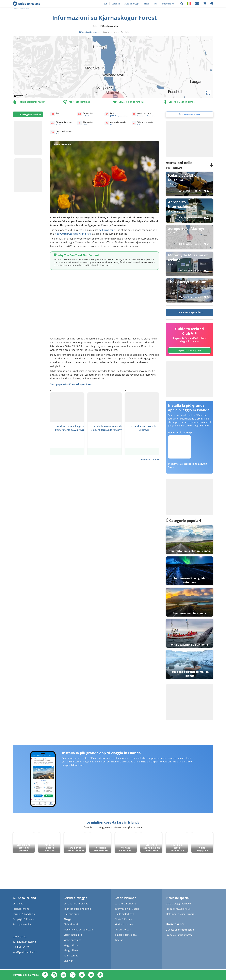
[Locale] (189, 4)
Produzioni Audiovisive (178, 909)
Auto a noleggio (132, 4)
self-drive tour (107, 230)
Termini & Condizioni (24, 914)
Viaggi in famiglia (73, 935)
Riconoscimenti (21, 909)
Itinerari (119, 940)
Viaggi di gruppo (73, 940)
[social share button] (90, 32)
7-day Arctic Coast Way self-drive (73, 234)
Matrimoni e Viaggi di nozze (181, 914)
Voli (156, 4)
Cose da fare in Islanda (76, 904)
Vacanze (116, 4)
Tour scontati (71, 956)
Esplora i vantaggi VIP (189, 350)
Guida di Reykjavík (124, 914)
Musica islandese (124, 924)
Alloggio (68, 919)
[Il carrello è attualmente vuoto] (205, 4)
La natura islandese (125, 904)
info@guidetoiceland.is (25, 952)
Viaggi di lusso (71, 945)
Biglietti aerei (71, 924)
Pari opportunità (22, 924)
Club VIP (68, 961)
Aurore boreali (123, 930)
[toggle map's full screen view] (208, 93)
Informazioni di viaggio (127, 909)
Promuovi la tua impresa (179, 935)
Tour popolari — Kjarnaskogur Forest (71, 384)
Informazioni (168, 4)
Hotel (147, 4)
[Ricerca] (182, 4)
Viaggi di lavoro (72, 950)
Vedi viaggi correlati (28, 114)
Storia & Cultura (123, 919)
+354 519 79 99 (21, 947)
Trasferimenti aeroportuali (78, 930)
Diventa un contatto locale (180, 930)
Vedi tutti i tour (150, 460)
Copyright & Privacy (23, 919)
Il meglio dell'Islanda (126, 935)
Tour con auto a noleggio (77, 909)
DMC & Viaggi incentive (178, 904)
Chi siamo (18, 904)
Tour (105, 4)
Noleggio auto (71, 914)
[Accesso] (212, 4)
